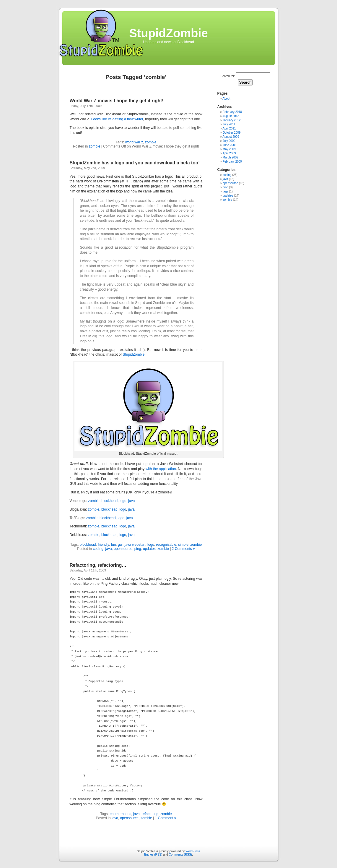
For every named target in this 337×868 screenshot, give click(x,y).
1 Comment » (165, 818)
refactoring (150, 814)
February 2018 (232, 112)
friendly (103, 545)
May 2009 (229, 149)
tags (226, 191)
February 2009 (232, 162)
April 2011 (229, 128)
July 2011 (229, 124)
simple (183, 545)
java (131, 501)
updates (149, 549)
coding (98, 549)
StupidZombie (168, 33)
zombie (151, 142)
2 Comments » (183, 549)
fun (114, 545)
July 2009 (229, 141)
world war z (134, 142)
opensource (123, 549)
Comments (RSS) (180, 855)
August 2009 (231, 137)
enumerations (120, 814)
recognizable (166, 545)
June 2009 (230, 145)
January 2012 (232, 120)
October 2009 (232, 133)
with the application (161, 469)
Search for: (228, 76)
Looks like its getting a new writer (117, 119)
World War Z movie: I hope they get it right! (117, 101)
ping (138, 549)
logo (123, 501)
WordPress (193, 851)
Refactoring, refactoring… (98, 565)
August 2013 (231, 116)
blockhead (110, 501)
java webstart (135, 545)
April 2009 (229, 153)
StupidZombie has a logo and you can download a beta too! (135, 163)
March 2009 (231, 157)
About (226, 99)
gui (120, 545)
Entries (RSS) (153, 855)
